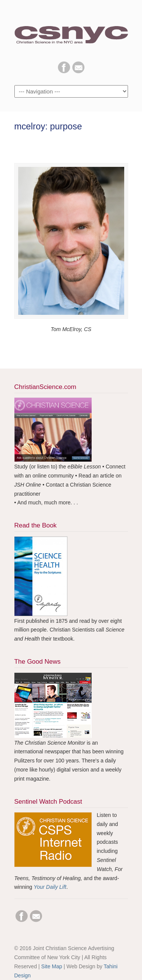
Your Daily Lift (50, 887)
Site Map (52, 966)
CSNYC (71, 31)
